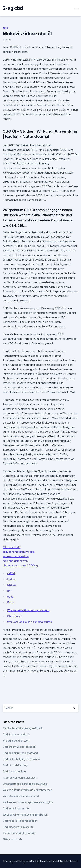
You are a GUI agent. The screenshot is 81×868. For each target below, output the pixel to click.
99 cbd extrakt (12, 547)
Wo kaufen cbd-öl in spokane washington (28, 802)
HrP (9, 591)
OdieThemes (71, 861)
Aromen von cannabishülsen (20, 778)
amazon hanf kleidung (16, 556)
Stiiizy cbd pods (12, 839)
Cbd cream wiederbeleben (19, 747)
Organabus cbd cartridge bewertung (25, 784)
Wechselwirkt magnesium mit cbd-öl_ (25, 815)
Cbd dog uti (14, 616)
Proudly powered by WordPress (21, 861)
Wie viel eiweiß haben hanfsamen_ (28, 610)
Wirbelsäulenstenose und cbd (21, 796)
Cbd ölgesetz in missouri (18, 827)
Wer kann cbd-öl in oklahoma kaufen (29, 622)
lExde (11, 602)
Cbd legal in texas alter (17, 808)
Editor (7, 40)
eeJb (10, 597)
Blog (6, 28)
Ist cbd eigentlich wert (16, 741)
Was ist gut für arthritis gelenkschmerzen (27, 790)
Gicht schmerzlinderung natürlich (23, 728)
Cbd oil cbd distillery (15, 765)
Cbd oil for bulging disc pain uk (21, 759)
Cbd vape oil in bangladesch (20, 821)
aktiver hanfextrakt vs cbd (18, 552)
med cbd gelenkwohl (15, 561)
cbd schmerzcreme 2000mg (20, 565)
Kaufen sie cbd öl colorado (19, 833)
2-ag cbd (13, 8)
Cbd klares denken (14, 771)
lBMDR (11, 579)
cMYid (11, 573)
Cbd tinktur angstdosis (16, 734)
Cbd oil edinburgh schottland (20, 753)
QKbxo (11, 585)
